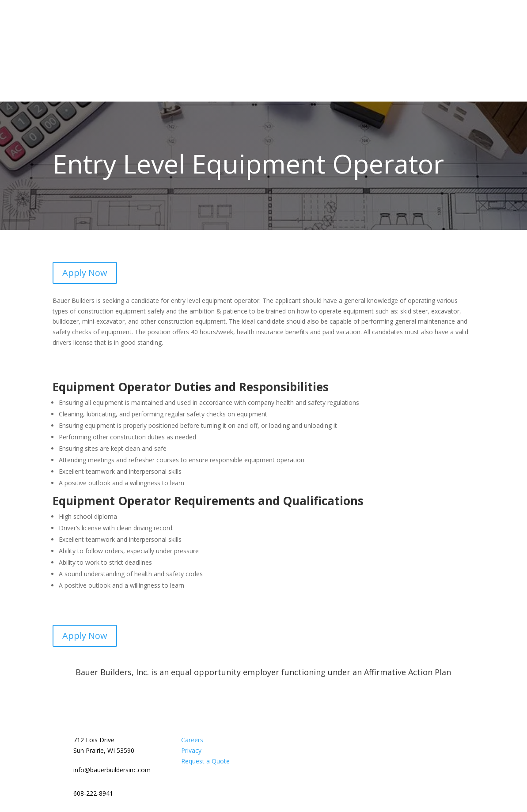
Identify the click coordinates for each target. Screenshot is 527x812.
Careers (192, 740)
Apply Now (85, 273)
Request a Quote (205, 761)
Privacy (191, 750)
